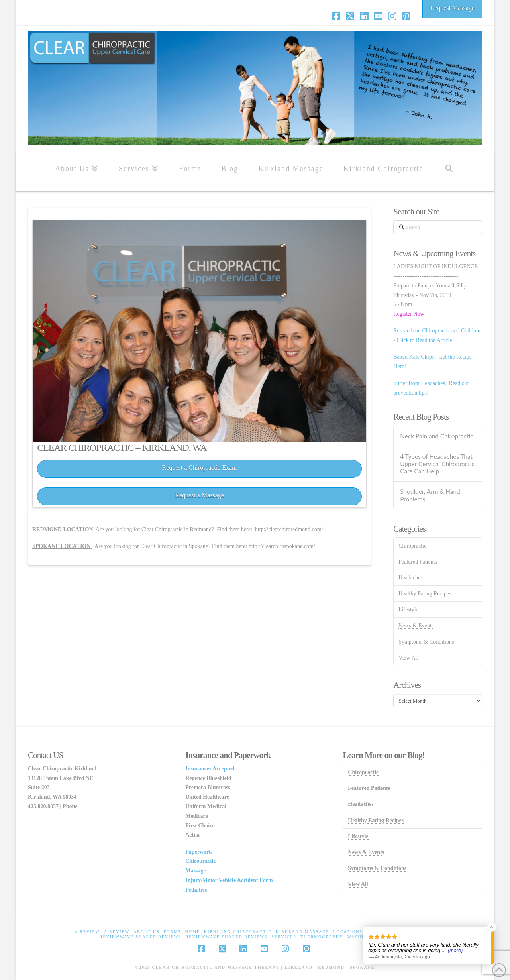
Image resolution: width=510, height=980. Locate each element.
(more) (455, 950)
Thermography (322, 937)
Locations (348, 932)
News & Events (416, 626)
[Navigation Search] (449, 171)
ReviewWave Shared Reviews (141, 937)
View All (408, 658)
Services (284, 937)
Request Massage (452, 8)
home (193, 932)
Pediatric (196, 890)
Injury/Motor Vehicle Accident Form (229, 880)
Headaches (411, 578)
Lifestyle (408, 610)
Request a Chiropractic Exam (200, 468)
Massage (195, 871)
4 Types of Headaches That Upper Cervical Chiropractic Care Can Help (437, 464)
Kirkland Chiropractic (238, 932)
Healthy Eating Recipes (425, 594)
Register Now (409, 314)
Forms (173, 932)
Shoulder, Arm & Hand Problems (430, 495)
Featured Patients (418, 562)
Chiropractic (412, 546)
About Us (147, 932)
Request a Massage (199, 495)
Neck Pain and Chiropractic (436, 436)
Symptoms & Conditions (426, 642)
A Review (87, 932)
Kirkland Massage (303, 932)
